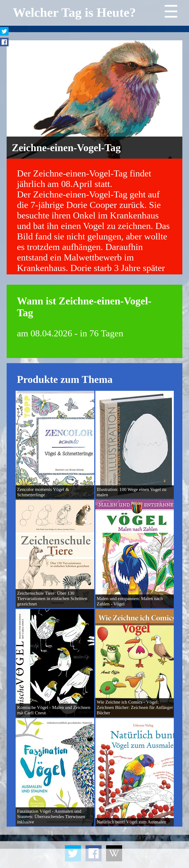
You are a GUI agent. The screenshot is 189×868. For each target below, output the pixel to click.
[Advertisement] (94, 858)
